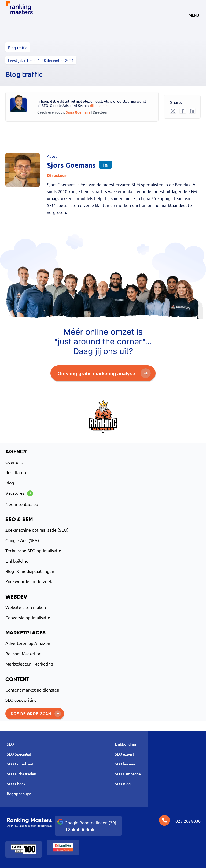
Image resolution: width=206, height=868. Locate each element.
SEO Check (16, 784)
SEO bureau (125, 764)
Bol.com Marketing (23, 653)
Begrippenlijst (19, 794)
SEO (10, 744)
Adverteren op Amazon (28, 643)
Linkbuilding (17, 561)
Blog (10, 483)
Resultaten (16, 472)
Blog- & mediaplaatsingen (30, 571)
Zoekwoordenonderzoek (29, 581)
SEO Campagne (128, 774)
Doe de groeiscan (36, 713)
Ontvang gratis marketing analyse (104, 373)
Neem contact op (22, 504)
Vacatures (19, 493)
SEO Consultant (20, 764)
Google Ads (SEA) (22, 540)
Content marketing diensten (32, 690)
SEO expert (125, 754)
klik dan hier (99, 106)
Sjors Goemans (78, 112)
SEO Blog (123, 784)
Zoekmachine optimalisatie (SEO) (37, 530)
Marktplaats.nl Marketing (29, 664)
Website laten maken (26, 607)
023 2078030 (188, 821)
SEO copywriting (21, 700)
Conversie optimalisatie (28, 617)
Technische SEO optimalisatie (33, 550)
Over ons (14, 462)
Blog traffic (18, 48)
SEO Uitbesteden (21, 774)
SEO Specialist (19, 754)
